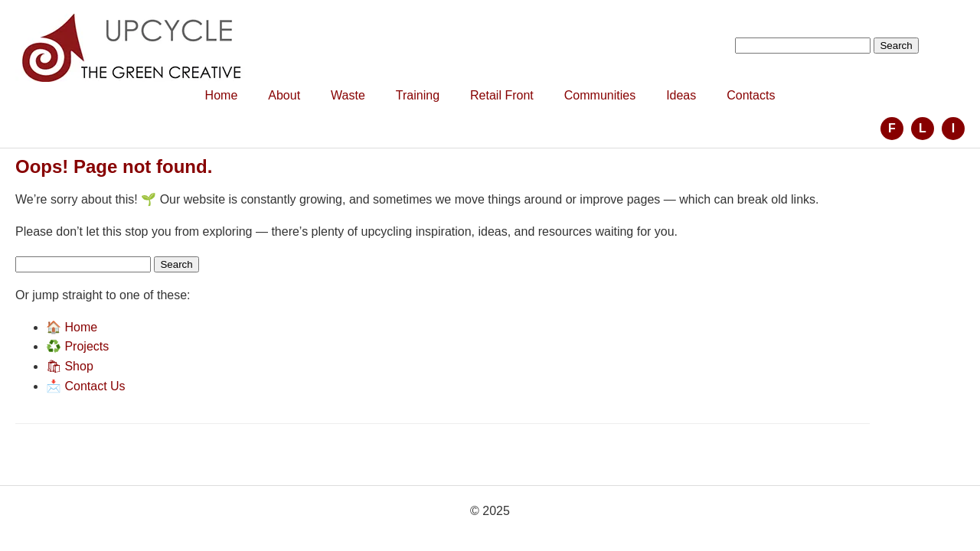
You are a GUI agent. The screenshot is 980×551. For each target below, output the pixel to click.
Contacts (751, 95)
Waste (348, 95)
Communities (600, 95)
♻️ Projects (77, 346)
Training (418, 95)
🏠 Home (72, 327)
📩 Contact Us (86, 386)
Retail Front (502, 95)
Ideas (681, 95)
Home (222, 95)
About (284, 95)
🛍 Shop (70, 366)
